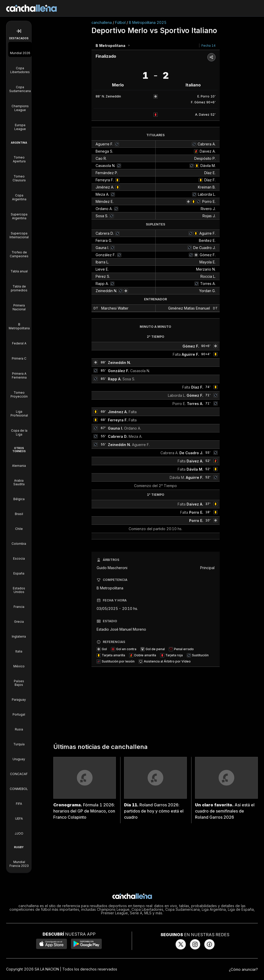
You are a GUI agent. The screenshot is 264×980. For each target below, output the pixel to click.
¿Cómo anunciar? (243, 969)
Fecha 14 (209, 46)
